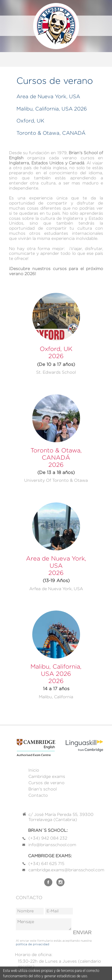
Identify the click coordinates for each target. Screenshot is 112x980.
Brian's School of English (56, 26)
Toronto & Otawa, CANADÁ (51, 133)
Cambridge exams (47, 776)
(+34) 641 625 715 (46, 864)
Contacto (38, 795)
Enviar (82, 933)
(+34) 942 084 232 (48, 838)
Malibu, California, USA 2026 (52, 109)
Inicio (34, 770)
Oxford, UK (30, 121)
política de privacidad (33, 944)
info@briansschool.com (52, 845)
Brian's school (43, 789)
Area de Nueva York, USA (48, 96)
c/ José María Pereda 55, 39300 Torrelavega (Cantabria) (61, 817)
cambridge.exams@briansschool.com (66, 870)
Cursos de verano (46, 783)
